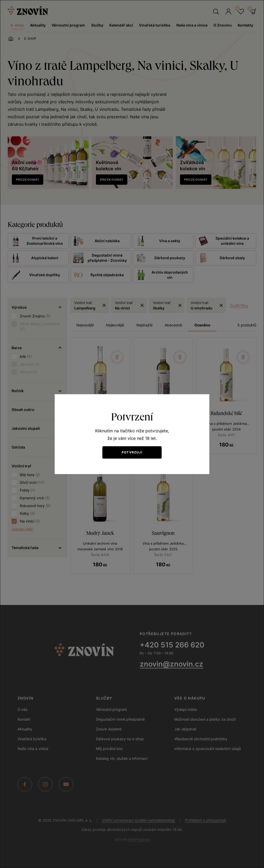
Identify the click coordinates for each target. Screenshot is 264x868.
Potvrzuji (132, 452)
